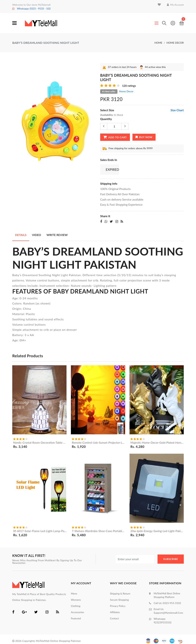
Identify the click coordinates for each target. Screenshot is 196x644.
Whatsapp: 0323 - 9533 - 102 (31, 8)
